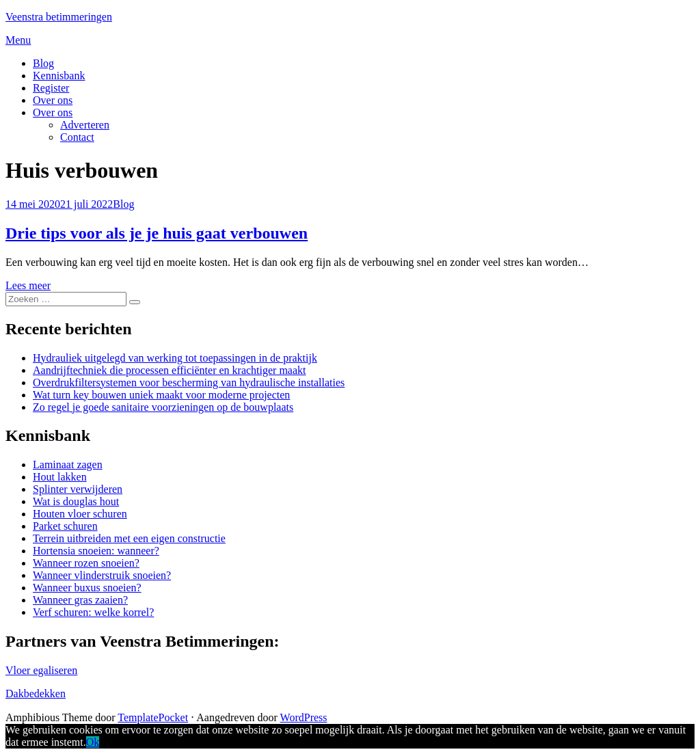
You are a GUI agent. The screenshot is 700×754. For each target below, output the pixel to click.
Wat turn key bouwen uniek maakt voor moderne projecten (161, 395)
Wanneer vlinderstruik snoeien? (102, 575)
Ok (93, 742)
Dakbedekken (36, 694)
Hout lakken (60, 477)
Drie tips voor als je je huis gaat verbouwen (157, 233)
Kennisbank (59, 76)
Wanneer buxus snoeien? (87, 588)
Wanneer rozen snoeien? (86, 563)
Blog (43, 63)
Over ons (53, 100)
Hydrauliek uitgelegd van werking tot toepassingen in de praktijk (175, 358)
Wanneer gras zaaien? (80, 600)
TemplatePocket (153, 717)
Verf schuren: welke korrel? (93, 612)
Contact (77, 137)
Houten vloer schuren (80, 514)
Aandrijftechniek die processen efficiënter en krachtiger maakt (170, 370)
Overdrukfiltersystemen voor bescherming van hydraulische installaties (189, 382)
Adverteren (85, 125)
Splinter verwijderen (78, 489)
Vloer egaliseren (41, 670)
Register (51, 88)
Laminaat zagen (68, 464)
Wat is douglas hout (76, 501)
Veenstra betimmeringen (59, 17)
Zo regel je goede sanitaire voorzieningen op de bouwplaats (163, 407)
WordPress (304, 717)
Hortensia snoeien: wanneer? (96, 551)
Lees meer (28, 285)
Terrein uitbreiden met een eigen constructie (129, 538)
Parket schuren (65, 526)
